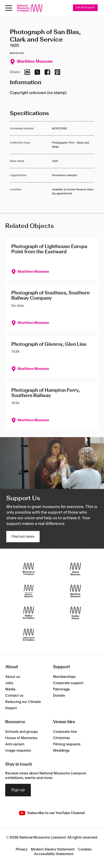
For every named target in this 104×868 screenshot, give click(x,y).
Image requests (18, 751)
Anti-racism (15, 744)
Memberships (64, 677)
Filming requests (67, 744)
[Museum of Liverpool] (29, 569)
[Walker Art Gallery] (29, 613)
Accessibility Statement (54, 854)
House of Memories (21, 738)
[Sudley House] (75, 613)
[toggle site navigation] (9, 8)
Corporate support (68, 683)
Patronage (61, 689)
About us (13, 677)
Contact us (14, 696)
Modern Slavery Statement (53, 849)
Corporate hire (65, 732)
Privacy (22, 849)
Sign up (18, 790)
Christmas (62, 738)
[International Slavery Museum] (29, 591)
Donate (59, 696)
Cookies (85, 849)
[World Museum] (75, 569)
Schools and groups (22, 732)
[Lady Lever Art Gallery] (29, 635)
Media (10, 689)
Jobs (9, 683)
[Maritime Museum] (75, 591)
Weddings (61, 751)
